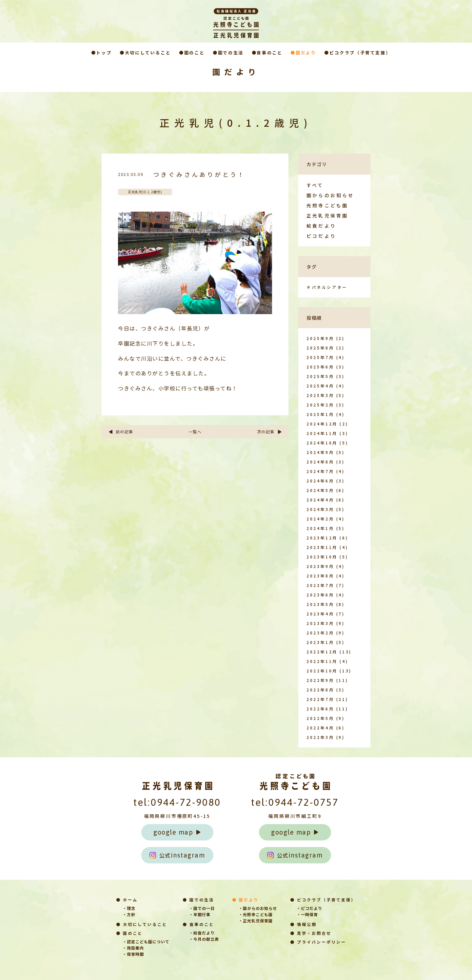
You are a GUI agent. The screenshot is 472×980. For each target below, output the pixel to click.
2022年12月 (322, 652)
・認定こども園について (146, 942)
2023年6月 (320, 595)
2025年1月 (320, 414)
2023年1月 (320, 642)
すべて (315, 185)
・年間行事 (200, 914)
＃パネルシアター (327, 287)
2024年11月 (322, 433)
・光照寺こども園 (256, 914)
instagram (177, 855)
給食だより (321, 226)
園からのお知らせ (330, 195)
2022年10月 (322, 671)
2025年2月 (320, 405)
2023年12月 (322, 538)
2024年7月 (320, 471)
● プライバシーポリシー (318, 942)
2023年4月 (320, 614)
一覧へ (195, 432)
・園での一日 (202, 908)
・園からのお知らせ (258, 908)
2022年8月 (320, 690)
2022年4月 (320, 728)
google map (177, 832)
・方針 (129, 914)
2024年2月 (320, 519)
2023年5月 (320, 604)
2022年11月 (322, 661)
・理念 (129, 908)
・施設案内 (133, 948)
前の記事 (121, 432)
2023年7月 (320, 585)
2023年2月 (320, 633)
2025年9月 (320, 338)
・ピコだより (309, 908)
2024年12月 (322, 424)
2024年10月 (322, 443)
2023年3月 (320, 623)
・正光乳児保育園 (256, 921)
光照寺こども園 (327, 205)
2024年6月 (320, 481)
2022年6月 (320, 709)
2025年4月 (320, 386)
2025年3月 (320, 395)
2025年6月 (320, 367)
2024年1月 (320, 528)
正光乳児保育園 (327, 216)
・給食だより (202, 933)
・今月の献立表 (204, 939)
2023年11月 (322, 547)
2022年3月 (320, 737)
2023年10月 (322, 557)
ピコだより (321, 236)
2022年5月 (320, 718)
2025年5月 (320, 376)
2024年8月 (320, 462)
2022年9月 (320, 680)
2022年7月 (320, 699)
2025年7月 (320, 357)
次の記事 (270, 432)
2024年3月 (320, 509)
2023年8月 (320, 576)
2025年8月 (320, 348)
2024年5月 (320, 490)
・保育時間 (133, 954)
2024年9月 (320, 452)
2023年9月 (320, 566)
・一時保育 (307, 914)
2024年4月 (320, 500)
